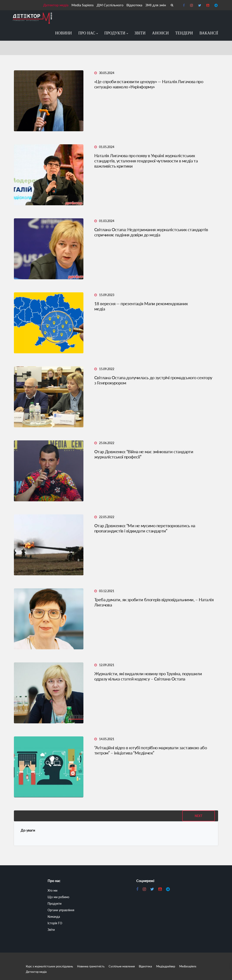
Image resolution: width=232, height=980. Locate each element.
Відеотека (134, 5)
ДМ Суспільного (110, 5)
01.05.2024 (107, 147)
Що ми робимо (58, 897)
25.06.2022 (107, 443)
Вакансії (209, 33)
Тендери (184, 33)
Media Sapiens (83, 5)
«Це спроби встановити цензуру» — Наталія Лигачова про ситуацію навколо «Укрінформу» (149, 84)
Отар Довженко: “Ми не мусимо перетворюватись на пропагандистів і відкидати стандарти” (145, 528)
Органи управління (61, 910)
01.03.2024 (107, 221)
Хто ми (52, 890)
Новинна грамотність (91, 966)
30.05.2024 (107, 73)
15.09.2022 (107, 369)
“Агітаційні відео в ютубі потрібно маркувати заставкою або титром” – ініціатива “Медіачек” (151, 750)
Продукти (115, 33)
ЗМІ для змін (156, 5)
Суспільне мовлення (122, 966)
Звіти (140, 33)
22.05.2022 (107, 517)
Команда (54, 917)
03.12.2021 (107, 591)
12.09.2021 (107, 665)
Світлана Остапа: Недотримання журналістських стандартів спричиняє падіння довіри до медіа (151, 232)
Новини (63, 33)
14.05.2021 (107, 739)
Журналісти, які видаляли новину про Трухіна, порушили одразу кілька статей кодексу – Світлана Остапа (148, 676)
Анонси (160, 33)
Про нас (87, 33)
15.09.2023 (107, 295)
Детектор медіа (56, 5)
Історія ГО (55, 923)
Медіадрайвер (166, 966)
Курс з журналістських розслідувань (49, 966)
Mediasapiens (188, 966)
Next (198, 816)
